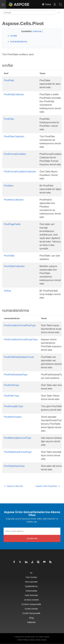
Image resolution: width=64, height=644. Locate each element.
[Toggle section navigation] (59, 13)
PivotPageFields (12, 224)
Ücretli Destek (31, 609)
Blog (31, 618)
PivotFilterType (12, 396)
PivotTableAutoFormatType (18, 452)
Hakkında (31, 622)
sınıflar (14, 36)
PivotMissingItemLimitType (17, 438)
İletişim (44, 640)
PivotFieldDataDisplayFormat (19, 357)
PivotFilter (9, 119)
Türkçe (46, 4)
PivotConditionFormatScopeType (21, 339)
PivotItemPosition (13, 417)
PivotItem (9, 186)
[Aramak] (29, 13)
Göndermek (32, 538)
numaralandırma (19, 42)
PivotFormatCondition (15, 154)
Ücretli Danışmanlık (31, 613)
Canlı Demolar (31, 595)
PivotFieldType (11, 385)
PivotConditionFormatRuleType (20, 325)
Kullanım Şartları (35, 640)
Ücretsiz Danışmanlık (31, 604)
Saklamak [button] (37, 31)
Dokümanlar (31, 591)
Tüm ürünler (31, 577)
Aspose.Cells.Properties (48, 486)
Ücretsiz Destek (31, 600)
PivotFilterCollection (14, 136)
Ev (31, 573)
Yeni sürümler (31, 582)
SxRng (7, 291)
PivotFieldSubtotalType (16, 375)
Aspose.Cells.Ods (14, 486)
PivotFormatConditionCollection (20, 172)
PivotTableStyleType (14, 466)
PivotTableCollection (14, 266)
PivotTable (9, 256)
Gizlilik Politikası (23, 640)
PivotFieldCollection (14, 94)
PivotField (9, 80)
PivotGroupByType (13, 406)
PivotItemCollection (14, 200)
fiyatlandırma (31, 586)
